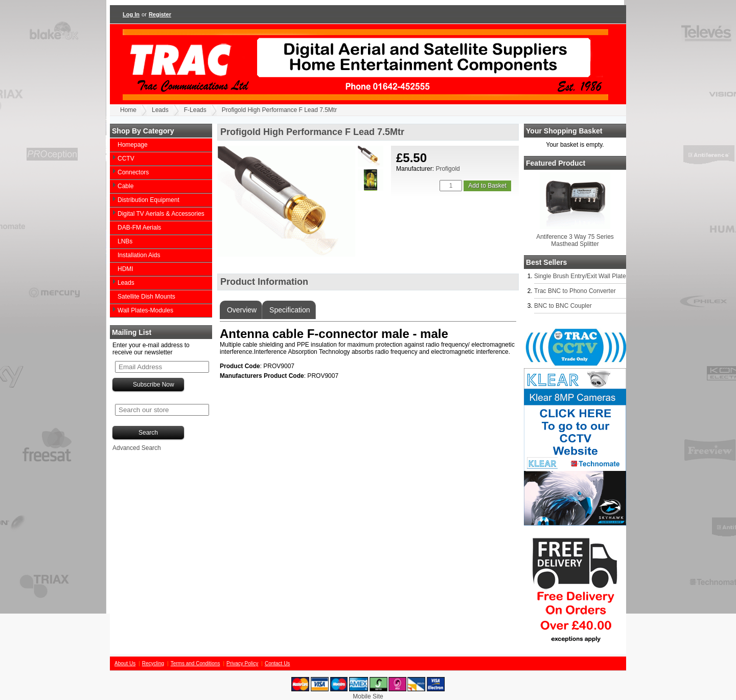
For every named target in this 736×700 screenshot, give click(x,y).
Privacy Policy (242, 663)
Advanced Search (137, 448)
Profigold (447, 169)
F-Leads (195, 110)
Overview (241, 310)
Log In (131, 14)
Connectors (133, 172)
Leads (160, 110)
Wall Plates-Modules (145, 310)
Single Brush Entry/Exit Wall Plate (580, 276)
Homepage (133, 145)
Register (160, 14)
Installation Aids (139, 255)
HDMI (125, 269)
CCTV (126, 159)
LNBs (125, 241)
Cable (125, 186)
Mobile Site (368, 696)
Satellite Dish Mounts (146, 297)
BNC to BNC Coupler (563, 306)
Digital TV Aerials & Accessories (161, 214)
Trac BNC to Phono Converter (575, 291)
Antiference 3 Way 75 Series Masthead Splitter (575, 240)
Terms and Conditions (195, 663)
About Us (125, 663)
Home (128, 110)
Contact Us (277, 663)
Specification (289, 310)
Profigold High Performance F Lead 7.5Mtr (279, 110)
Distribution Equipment (148, 200)
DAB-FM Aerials (139, 228)
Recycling (153, 663)
